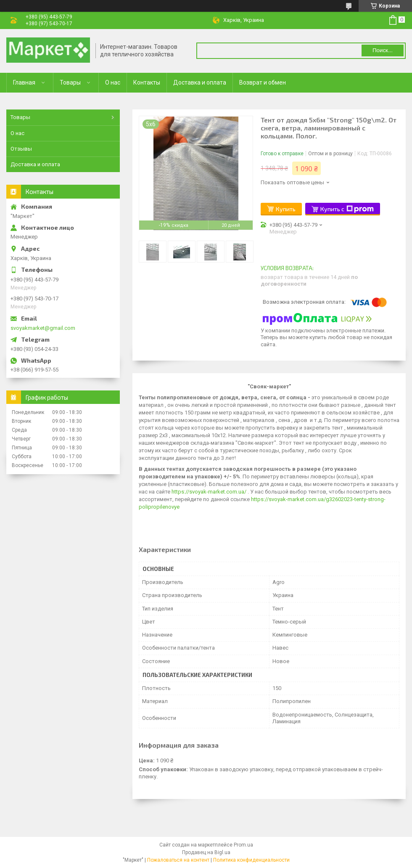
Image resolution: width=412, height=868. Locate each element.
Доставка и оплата (200, 82)
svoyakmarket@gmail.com (43, 328)
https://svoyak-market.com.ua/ (209, 492)
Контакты (147, 82)
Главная (24, 82)
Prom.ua (243, 845)
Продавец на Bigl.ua (206, 852)
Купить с (347, 209)
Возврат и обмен (263, 82)
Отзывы (21, 149)
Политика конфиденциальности (251, 860)
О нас (113, 82)
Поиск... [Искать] (383, 50)
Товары (70, 82)
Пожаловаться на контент (178, 860)
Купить (286, 209)
